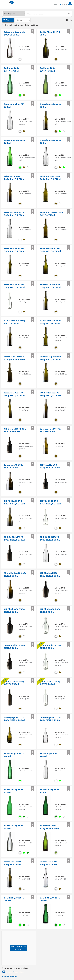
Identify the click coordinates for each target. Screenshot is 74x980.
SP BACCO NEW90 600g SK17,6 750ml (14, 538)
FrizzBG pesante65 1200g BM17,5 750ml (15, 358)
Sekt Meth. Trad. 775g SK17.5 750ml (50, 827)
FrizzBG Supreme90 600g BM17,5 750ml (51, 358)
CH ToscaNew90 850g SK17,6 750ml (50, 466)
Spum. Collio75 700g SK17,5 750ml (15, 647)
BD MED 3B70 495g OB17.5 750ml (14, 683)
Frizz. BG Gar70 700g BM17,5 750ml (51, 214)
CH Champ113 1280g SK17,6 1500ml (15, 430)
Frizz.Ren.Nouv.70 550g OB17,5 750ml (50, 250)
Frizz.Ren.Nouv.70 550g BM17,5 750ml (15, 250)
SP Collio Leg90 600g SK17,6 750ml (15, 574)
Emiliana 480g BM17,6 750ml (12, 69)
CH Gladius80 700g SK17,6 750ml (14, 611)
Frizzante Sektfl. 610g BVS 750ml (13, 863)
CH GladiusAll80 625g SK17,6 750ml (50, 574)
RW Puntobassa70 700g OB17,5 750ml (50, 394)
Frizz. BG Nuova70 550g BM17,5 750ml (51, 178)
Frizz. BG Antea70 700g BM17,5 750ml (15, 178)
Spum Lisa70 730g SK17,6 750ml (14, 466)
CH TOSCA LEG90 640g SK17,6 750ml (14, 502)
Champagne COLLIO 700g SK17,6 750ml (15, 719)
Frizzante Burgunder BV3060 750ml (15, 33)
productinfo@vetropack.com (13, 972)
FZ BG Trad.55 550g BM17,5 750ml (15, 322)
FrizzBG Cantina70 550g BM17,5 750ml (51, 286)
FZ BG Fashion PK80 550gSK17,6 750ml (51, 322)
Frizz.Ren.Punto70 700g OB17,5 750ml (15, 394)
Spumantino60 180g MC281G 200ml (51, 430)
